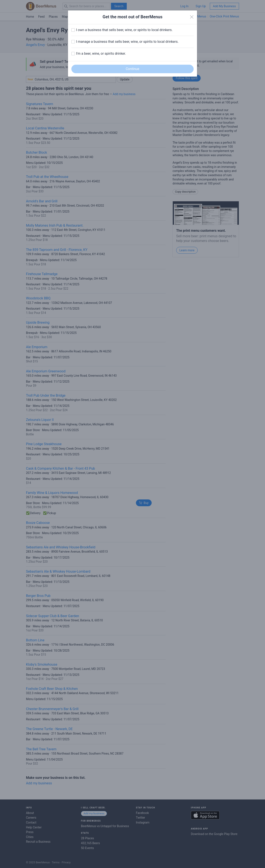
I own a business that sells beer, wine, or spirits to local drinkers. (124, 30)
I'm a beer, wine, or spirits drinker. (101, 54)
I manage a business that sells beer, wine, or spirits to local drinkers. (127, 42)
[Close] (192, 17)
